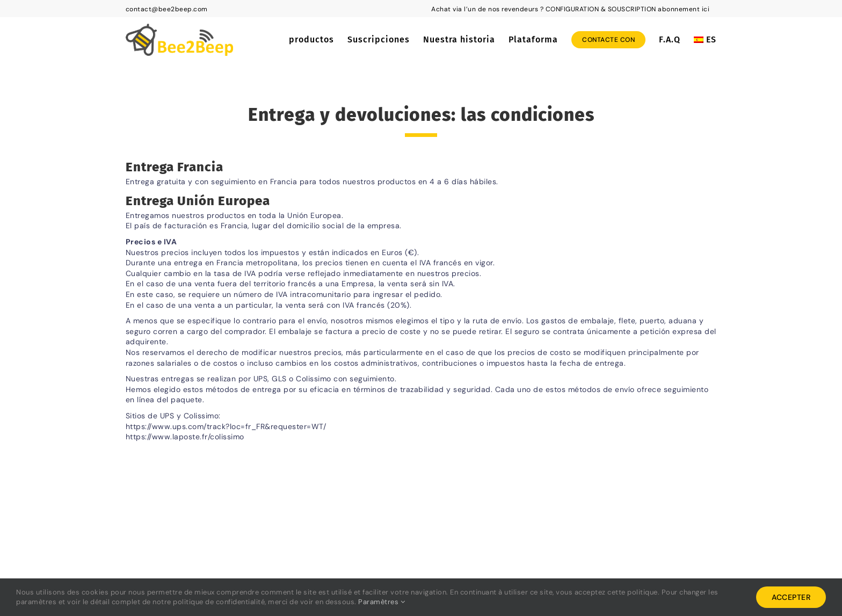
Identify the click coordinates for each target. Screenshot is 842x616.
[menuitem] (705, 40)
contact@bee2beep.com (167, 9)
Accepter (791, 597)
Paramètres (382, 602)
